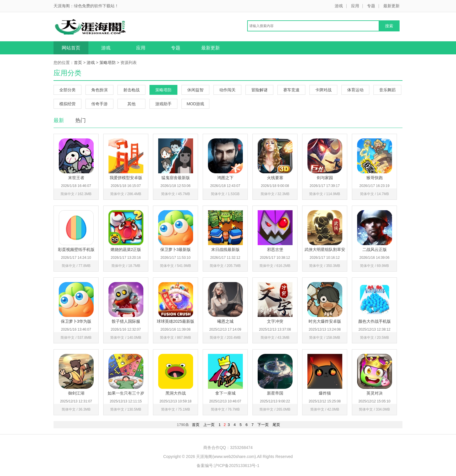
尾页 (276, 425)
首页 (78, 63)
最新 (59, 120)
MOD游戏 (196, 104)
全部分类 (67, 90)
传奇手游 (99, 104)
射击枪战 (131, 90)
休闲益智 (195, 90)
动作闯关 (227, 90)
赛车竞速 (291, 90)
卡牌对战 (323, 90)
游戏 (339, 6)
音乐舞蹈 (387, 90)
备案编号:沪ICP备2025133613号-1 (228, 466)
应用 (355, 6)
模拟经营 (67, 104)
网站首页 (71, 48)
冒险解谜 (259, 90)
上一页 (209, 425)
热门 (81, 120)
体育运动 (355, 90)
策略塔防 (108, 63)
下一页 (263, 425)
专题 (371, 6)
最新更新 (391, 6)
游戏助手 (163, 104)
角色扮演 (99, 90)
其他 (131, 104)
